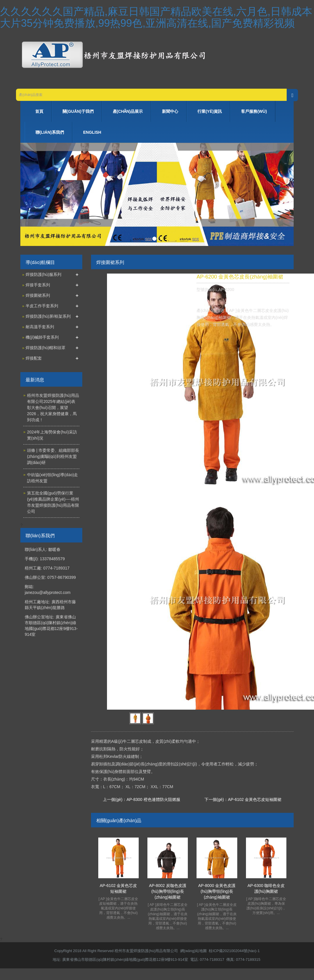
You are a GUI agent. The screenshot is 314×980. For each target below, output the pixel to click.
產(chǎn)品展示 (128, 111)
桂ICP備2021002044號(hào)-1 (234, 951)
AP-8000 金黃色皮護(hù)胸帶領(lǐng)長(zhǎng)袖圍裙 (217, 891)
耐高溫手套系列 (40, 327)
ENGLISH (92, 132)
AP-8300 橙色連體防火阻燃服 (153, 799)
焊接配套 (34, 358)
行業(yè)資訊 (210, 111)
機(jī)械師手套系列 (42, 337)
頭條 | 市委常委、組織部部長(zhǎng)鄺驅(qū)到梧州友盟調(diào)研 (53, 456)
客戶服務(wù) (254, 111)
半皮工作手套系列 (42, 306)
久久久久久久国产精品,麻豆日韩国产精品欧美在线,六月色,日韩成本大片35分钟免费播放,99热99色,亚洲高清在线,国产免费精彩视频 (156, 17)
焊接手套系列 (38, 285)
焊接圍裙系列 (38, 295)
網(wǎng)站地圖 (194, 951)
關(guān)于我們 (78, 111)
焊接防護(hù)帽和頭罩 (46, 348)
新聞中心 (170, 111)
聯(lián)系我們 (50, 132)
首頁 (39, 111)
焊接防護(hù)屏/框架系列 (48, 316)
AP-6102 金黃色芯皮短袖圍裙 (255, 799)
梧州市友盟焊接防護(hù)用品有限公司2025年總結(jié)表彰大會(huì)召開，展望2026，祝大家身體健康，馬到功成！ (53, 408)
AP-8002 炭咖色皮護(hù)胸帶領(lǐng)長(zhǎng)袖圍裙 (167, 891)
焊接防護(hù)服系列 (43, 274)
